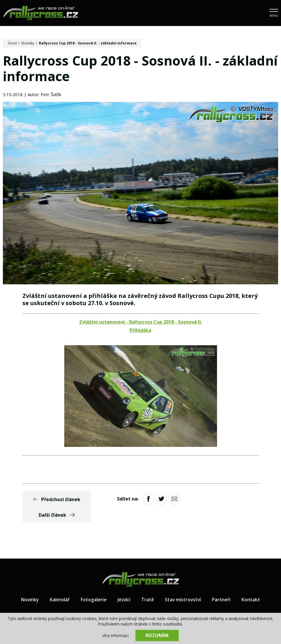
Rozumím (157, 635)
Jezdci (124, 584)
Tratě (147, 584)
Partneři (222, 584)
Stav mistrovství (183, 584)
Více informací (115, 635)
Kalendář (60, 584)
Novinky (28, 43)
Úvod (12, 43)
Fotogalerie (93, 584)
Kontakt (251, 584)
